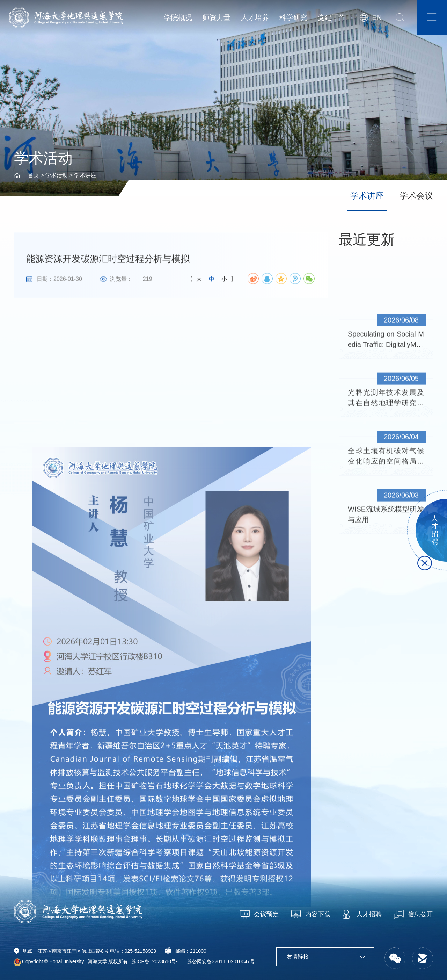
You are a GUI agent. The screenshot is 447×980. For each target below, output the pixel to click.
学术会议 (416, 196)
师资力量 (217, 17)
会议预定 (266, 914)
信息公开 (420, 914)
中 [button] (212, 280)
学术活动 (57, 175)
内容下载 (318, 914)
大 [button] (199, 280)
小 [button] (224, 280)
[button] (400, 17)
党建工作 (332, 17)
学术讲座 (85, 175)
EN (377, 17)
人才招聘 (369, 914)
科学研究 (293, 17)
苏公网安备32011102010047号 (221, 961)
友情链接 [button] (326, 957)
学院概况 (178, 17)
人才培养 (255, 17)
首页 (34, 175)
